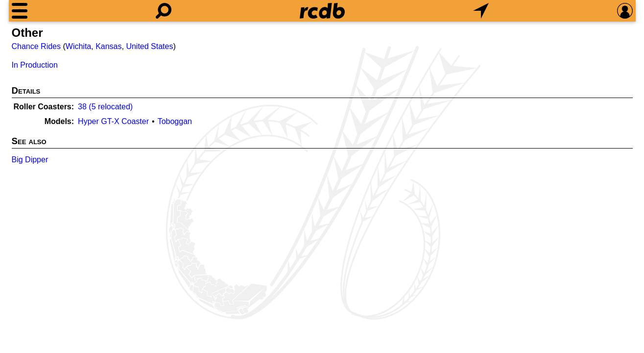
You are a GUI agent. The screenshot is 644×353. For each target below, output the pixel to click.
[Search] (164, 11)
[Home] (322, 11)
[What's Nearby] (481, 11)
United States (149, 46)
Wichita (78, 46)
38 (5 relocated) (105, 107)
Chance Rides (36, 46)
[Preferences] (625, 11)
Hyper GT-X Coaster (113, 121)
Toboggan (175, 121)
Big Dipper (30, 160)
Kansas (108, 46)
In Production (35, 65)
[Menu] (20, 11)
